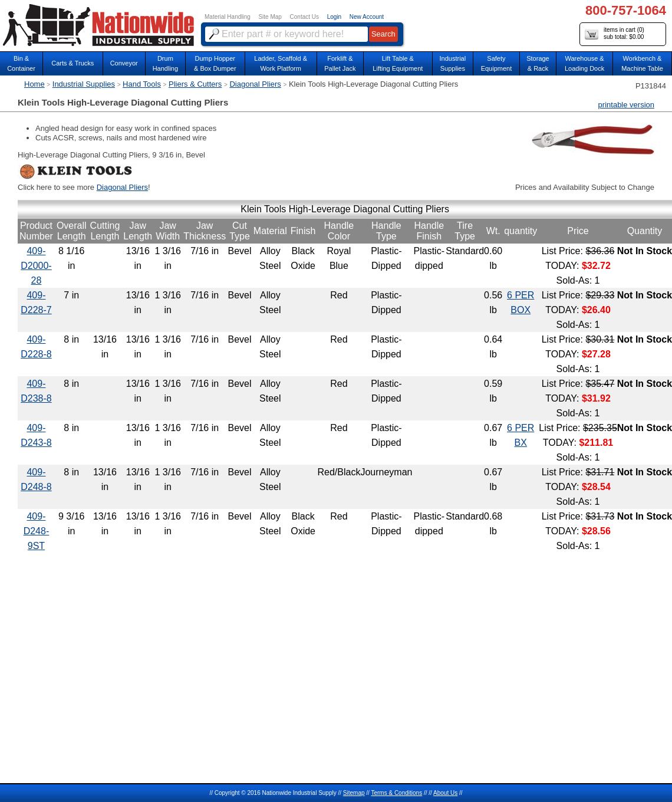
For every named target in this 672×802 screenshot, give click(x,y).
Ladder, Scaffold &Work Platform (281, 63)
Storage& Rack (538, 63)
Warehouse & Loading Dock (584, 63)
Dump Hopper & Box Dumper (215, 63)
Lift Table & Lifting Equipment (398, 63)
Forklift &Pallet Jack (340, 63)
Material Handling (228, 17)
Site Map (270, 17)
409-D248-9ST (37, 531)
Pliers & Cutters (195, 84)
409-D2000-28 (36, 266)
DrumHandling (165, 63)
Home (34, 84)
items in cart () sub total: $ (615, 34)
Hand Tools (142, 84)
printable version (626, 105)
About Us (445, 793)
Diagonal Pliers (255, 84)
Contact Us (304, 17)
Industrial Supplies (84, 84)
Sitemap (354, 793)
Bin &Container (21, 63)
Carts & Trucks (73, 63)
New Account (367, 17)
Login (334, 17)
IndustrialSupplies (453, 63)
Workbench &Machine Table (642, 63)
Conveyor (124, 63)
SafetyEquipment (497, 63)
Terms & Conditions (396, 793)
